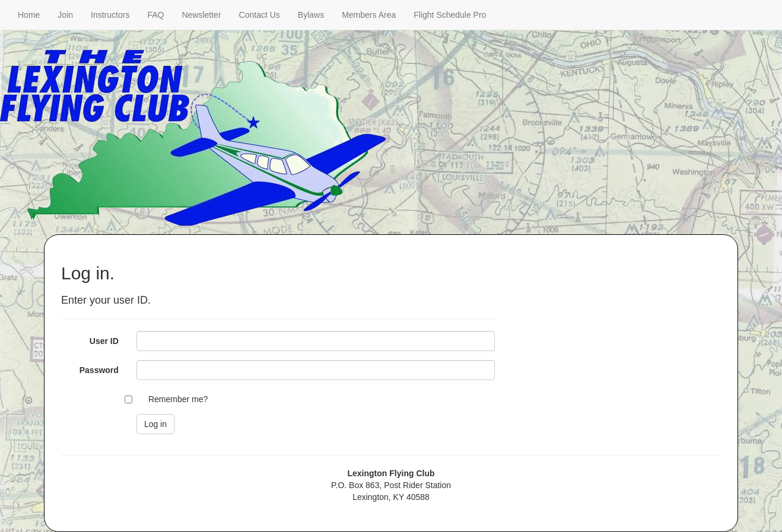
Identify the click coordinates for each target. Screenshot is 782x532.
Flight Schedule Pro (450, 15)
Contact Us (260, 15)
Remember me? (178, 399)
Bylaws (311, 15)
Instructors (110, 15)
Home (29, 15)
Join (65, 15)
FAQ (155, 15)
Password (99, 370)
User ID (104, 341)
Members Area (369, 15)
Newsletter (201, 15)
